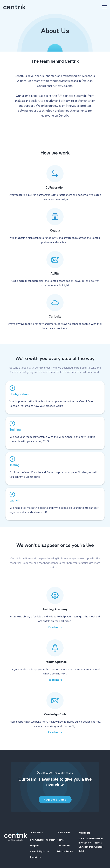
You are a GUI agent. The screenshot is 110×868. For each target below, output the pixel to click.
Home (60, 840)
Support (35, 846)
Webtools (84, 833)
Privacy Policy (65, 851)
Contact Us (63, 846)
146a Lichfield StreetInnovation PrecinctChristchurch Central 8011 (91, 845)
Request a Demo (55, 800)
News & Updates (39, 851)
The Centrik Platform (42, 840)
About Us (35, 857)
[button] (104, 7)
